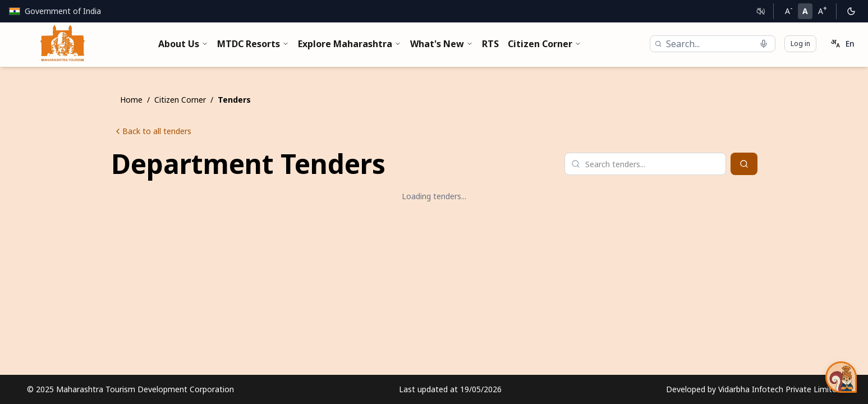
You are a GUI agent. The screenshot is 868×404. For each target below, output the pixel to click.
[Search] (744, 164)
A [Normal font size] (805, 11)
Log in (800, 43)
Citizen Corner (545, 44)
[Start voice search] (764, 44)
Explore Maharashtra (350, 44)
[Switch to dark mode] (851, 11)
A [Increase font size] (823, 10)
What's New (442, 44)
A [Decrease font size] (789, 10)
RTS (490, 44)
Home (131, 100)
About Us (183, 44)
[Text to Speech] (761, 11)
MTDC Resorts (253, 44)
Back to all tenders (152, 131)
